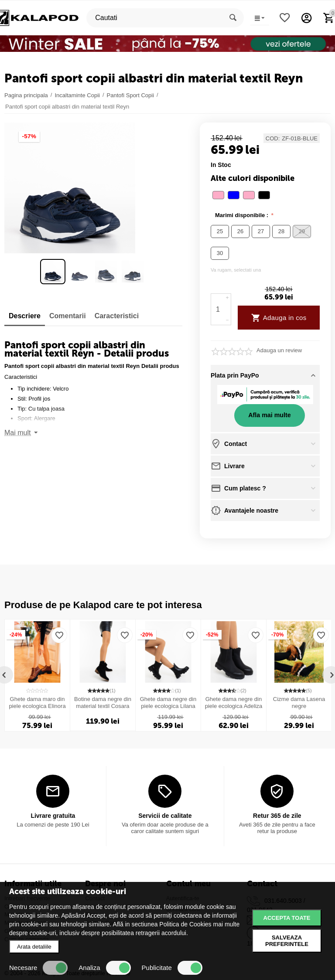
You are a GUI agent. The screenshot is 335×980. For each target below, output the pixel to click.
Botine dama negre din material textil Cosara (103, 703)
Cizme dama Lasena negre (299, 703)
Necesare (38, 968)
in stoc (221, 165)
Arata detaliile (34, 947)
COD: (273, 139)
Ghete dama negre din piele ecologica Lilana (168, 703)
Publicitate (172, 968)
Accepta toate (287, 918)
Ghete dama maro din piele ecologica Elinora (37, 703)
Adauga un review (279, 350)
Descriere (25, 316)
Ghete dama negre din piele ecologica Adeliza (234, 703)
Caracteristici (117, 316)
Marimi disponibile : (243, 215)
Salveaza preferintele (287, 941)
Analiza (104, 968)
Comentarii (68, 316)
